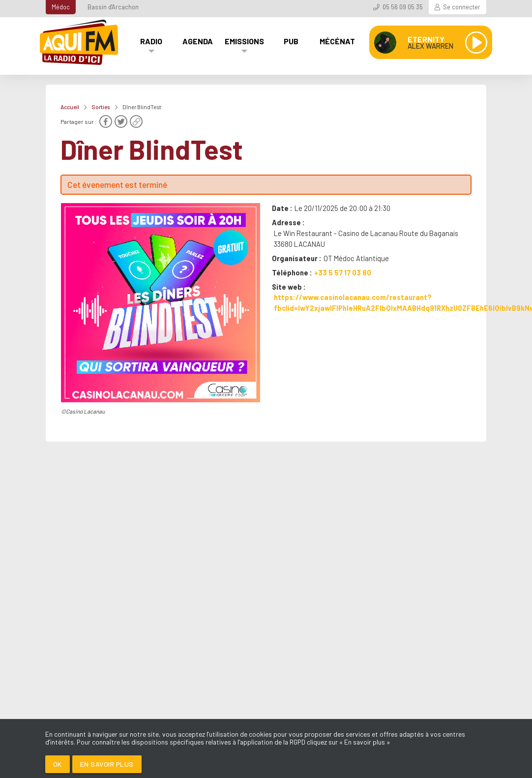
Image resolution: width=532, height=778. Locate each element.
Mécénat (337, 41)
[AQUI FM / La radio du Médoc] (80, 42)
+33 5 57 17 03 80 (343, 272)
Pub (291, 41)
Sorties (101, 107)
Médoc (61, 7)
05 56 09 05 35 (403, 7)
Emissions (244, 41)
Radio (151, 41)
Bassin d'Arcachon (113, 7)
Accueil (70, 107)
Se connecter (462, 7)
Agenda (198, 41)
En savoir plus (107, 764)
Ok (58, 764)
